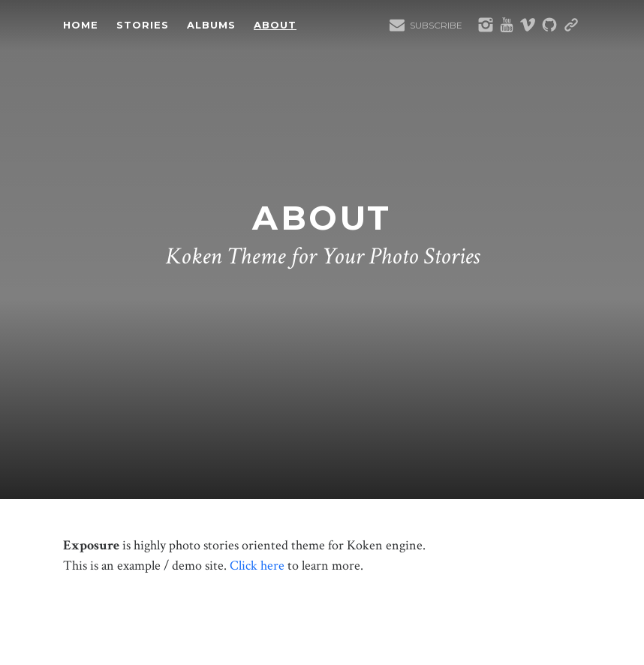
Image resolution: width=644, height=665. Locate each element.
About (275, 25)
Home (81, 25)
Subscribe (436, 25)
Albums (211, 25)
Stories (143, 25)
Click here (257, 566)
